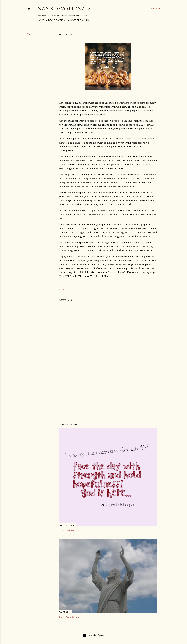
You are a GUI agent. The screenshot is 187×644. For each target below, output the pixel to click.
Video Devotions (56, 20)
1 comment (70, 530)
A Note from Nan (79, 20)
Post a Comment (73, 617)
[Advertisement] (108, 396)
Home (41, 20)
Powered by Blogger (94, 635)
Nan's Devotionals (64, 9)
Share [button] (30, 34)
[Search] (156, 9)
